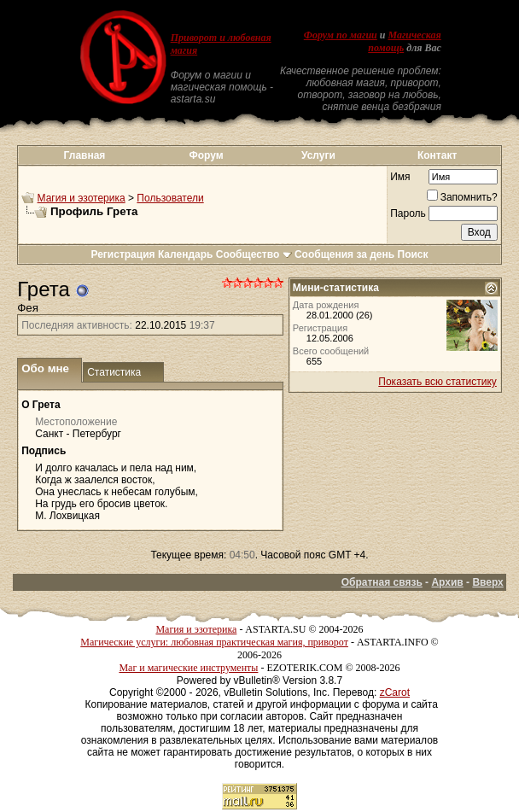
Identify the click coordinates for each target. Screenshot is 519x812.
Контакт (437, 155)
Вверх (487, 582)
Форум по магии (341, 35)
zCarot (395, 692)
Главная (85, 155)
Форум (207, 155)
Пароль (408, 213)
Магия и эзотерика (82, 198)
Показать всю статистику (437, 382)
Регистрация (122, 254)
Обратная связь (382, 582)
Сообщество (254, 254)
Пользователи (170, 198)
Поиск (413, 254)
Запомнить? (462, 197)
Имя (400, 177)
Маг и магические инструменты (188, 668)
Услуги (318, 155)
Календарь (186, 254)
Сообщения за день (344, 254)
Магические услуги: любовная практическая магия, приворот (214, 642)
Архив (447, 582)
